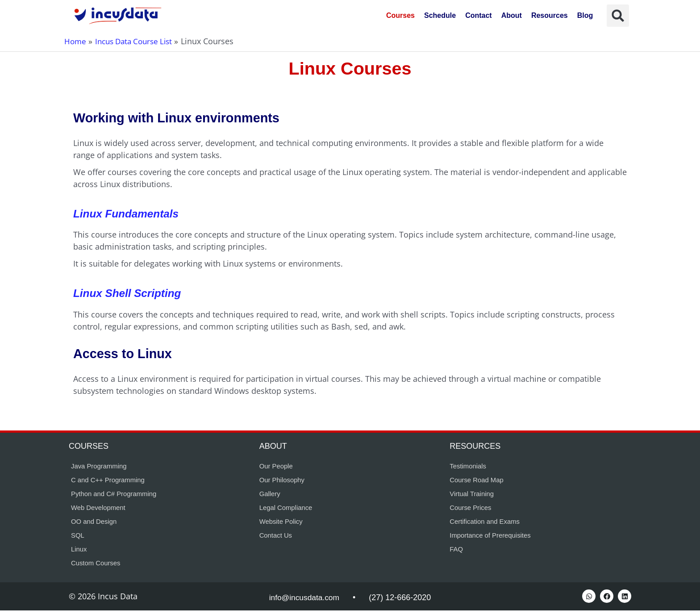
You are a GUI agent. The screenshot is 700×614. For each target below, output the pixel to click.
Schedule (440, 15)
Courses (400, 15)
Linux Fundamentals (128, 213)
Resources (550, 15)
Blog (585, 15)
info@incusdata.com (304, 601)
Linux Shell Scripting (129, 293)
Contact (479, 15)
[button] (618, 16)
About (512, 15)
